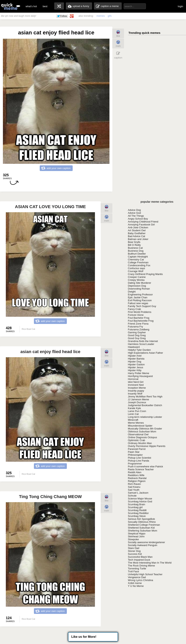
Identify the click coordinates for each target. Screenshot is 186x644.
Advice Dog (134, 210)
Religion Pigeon (137, 481)
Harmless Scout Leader (141, 344)
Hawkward (134, 347)
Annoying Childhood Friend (143, 222)
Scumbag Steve (137, 516)
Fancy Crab (134, 309)
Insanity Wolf (135, 394)
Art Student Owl (137, 230)
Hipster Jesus (136, 367)
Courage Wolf (136, 271)
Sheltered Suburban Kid (141, 528)
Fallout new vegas (138, 303)
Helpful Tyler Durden (139, 350)
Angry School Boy (138, 219)
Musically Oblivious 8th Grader (145, 429)
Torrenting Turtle (137, 569)
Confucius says (136, 268)
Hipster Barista (136, 359)
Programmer (135, 464)
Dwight (132, 292)
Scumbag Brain (136, 504)
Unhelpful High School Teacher (145, 574)
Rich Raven (134, 484)
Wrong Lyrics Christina (140, 580)
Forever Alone (136, 315)
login (180, 6)
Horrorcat (133, 379)
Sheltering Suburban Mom (143, 531)
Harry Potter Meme (139, 373)
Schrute (132, 496)
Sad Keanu (134, 487)
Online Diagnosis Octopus (142, 437)
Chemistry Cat (136, 260)
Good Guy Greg (137, 338)
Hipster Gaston (136, 364)
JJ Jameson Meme (138, 399)
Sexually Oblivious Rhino (142, 522)
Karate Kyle (134, 408)
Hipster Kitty (135, 370)
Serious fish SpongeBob (141, 519)
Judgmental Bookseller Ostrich (145, 405)
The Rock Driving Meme (141, 566)
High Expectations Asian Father (145, 353)
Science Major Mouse (140, 499)
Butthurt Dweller (137, 254)
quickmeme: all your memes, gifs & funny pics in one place (11, 6)
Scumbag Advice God (140, 501)
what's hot (31, 6)
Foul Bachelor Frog (139, 318)
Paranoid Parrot (137, 449)
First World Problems (140, 312)
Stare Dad (134, 548)
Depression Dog (137, 286)
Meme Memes (136, 423)
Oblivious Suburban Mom (142, 432)
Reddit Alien (135, 472)
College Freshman (138, 262)
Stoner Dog (134, 551)
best (45, 6)
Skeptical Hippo (137, 534)
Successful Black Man (140, 557)
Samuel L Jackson (138, 493)
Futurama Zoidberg (139, 329)
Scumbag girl (135, 507)
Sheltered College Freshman (144, 525)
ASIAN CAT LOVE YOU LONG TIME (50, 207)
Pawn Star (134, 452)
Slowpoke (133, 539)
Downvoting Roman (139, 289)
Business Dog (136, 251)
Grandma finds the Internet (143, 341)
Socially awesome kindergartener (146, 542)
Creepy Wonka (136, 280)
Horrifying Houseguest (140, 376)
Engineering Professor (140, 295)
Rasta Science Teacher (141, 469)
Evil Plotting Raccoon (140, 300)
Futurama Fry (135, 327)
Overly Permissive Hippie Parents (147, 446)
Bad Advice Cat (136, 236)
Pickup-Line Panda (138, 461)
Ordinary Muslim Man (140, 443)
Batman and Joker (138, 239)
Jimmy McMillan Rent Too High (145, 397)
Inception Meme (137, 388)
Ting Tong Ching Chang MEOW (50, 497)
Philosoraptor (135, 455)
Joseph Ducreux (137, 402)
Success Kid (135, 554)
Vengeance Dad (137, 577)
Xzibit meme (135, 583)
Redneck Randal (137, 478)
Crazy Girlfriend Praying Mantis (145, 274)
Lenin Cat (133, 414)
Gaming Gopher (137, 332)
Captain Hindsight (138, 257)
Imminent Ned (136, 385)
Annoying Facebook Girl (141, 225)
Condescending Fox (139, 265)
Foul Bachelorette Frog (141, 321)
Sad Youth (134, 490)
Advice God (134, 213)
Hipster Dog (135, 362)
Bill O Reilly (134, 245)
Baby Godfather (137, 233)
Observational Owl (138, 434)
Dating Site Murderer (139, 283)
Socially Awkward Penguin (143, 545)
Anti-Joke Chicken (138, 227)
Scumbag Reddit (137, 510)
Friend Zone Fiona (138, 324)
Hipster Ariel (135, 356)
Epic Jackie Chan (138, 297)
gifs (110, 16)
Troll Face (133, 571)
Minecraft (133, 420)
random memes (59, 6)
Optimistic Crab (136, 440)
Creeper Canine (137, 277)
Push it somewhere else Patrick (145, 466)
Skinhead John (136, 536)
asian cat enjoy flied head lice (50, 352)
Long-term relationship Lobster (145, 417)
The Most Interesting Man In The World (150, 563)
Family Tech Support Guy (142, 306)
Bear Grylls (134, 242)
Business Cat (135, 248)
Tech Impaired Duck (139, 560)
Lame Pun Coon (137, 411)
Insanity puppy (136, 391)
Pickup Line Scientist (139, 458)
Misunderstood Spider (140, 426)
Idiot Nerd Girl (136, 382)
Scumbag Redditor (138, 513)
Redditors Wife (136, 475)
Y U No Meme (136, 586)
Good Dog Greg (137, 335)
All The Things (136, 216)
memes (101, 16)
